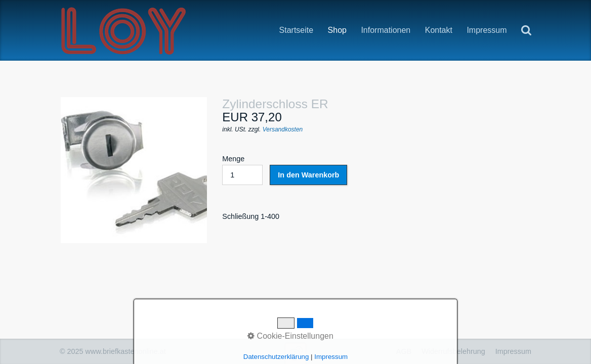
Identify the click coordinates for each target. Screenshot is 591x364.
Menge (242, 170)
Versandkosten (283, 129)
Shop (337, 30)
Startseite (297, 30)
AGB (404, 351)
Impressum (487, 30)
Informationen (386, 30)
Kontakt (439, 30)
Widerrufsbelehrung (453, 351)
